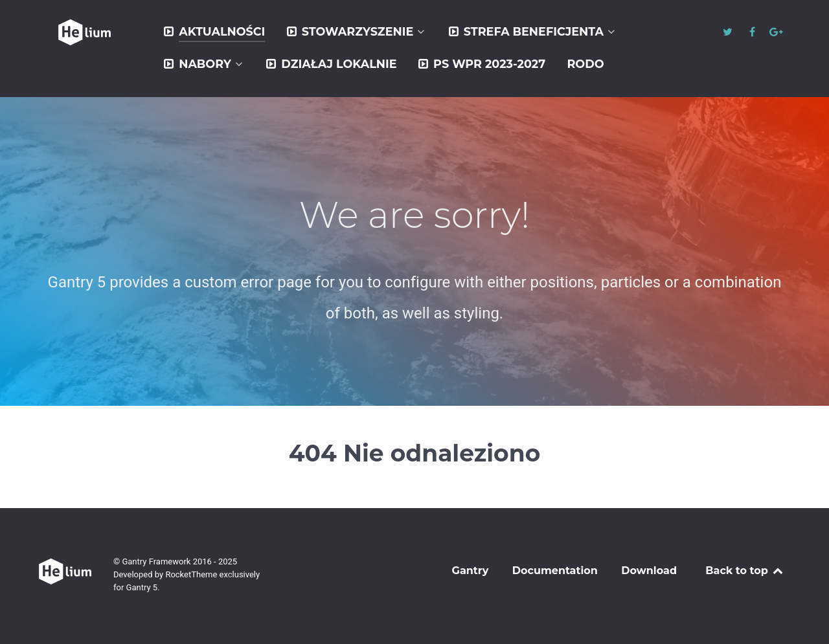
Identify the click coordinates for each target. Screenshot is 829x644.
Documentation (555, 571)
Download (649, 571)
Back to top (745, 571)
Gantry (471, 571)
